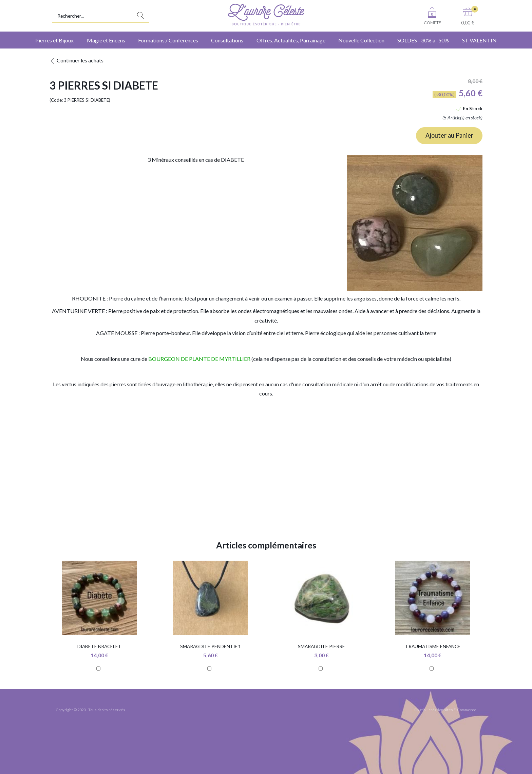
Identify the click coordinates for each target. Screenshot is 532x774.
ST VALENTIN (479, 40)
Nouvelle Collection (361, 40)
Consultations (227, 40)
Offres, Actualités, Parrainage (291, 40)
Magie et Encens (106, 40)
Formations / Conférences (168, 40)
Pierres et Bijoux (54, 40)
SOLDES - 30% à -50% (423, 40)
